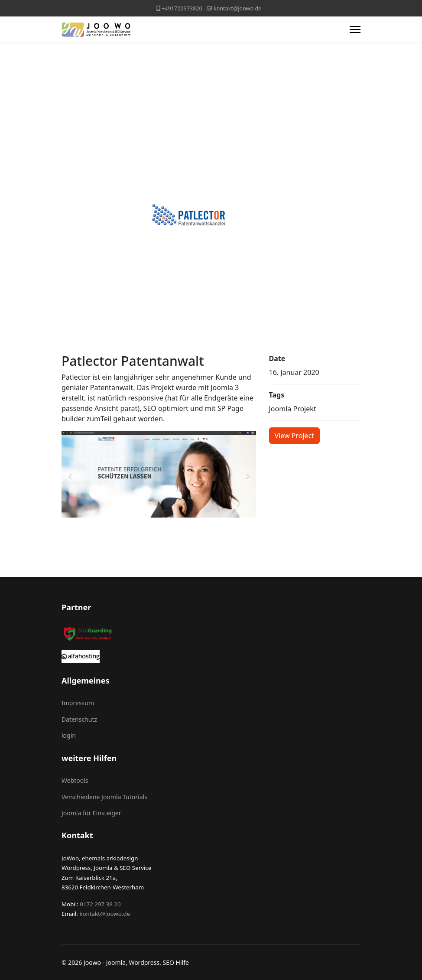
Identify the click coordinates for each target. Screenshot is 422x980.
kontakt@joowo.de (237, 8)
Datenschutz (79, 719)
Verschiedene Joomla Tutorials (104, 797)
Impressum (78, 703)
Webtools (75, 780)
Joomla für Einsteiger (91, 813)
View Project (294, 436)
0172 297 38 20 (100, 904)
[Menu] (355, 29)
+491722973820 (182, 8)
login (69, 735)
